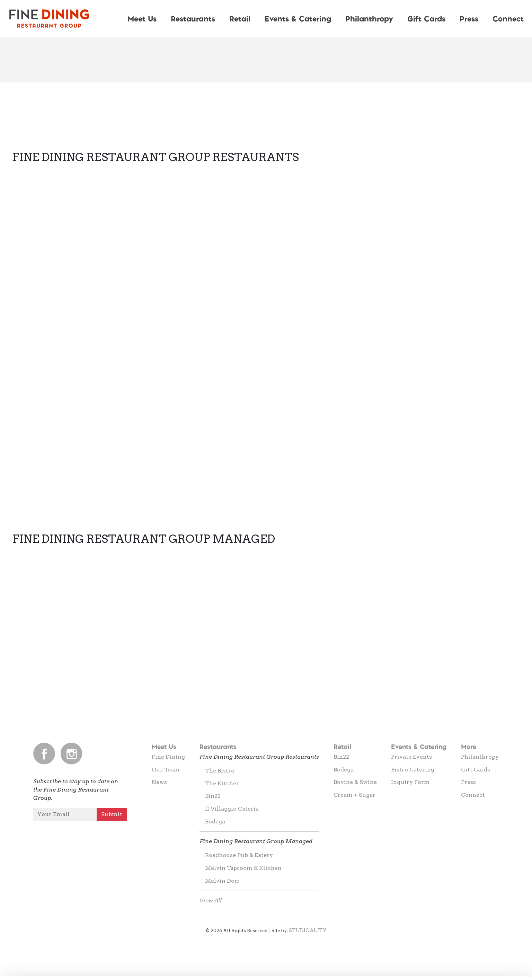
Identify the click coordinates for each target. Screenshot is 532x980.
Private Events (411, 757)
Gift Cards (426, 18)
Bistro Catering (413, 770)
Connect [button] (508, 18)
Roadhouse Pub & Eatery (239, 855)
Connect (473, 795)
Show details (363, 962)
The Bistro (220, 771)
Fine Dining (168, 757)
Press (469, 18)
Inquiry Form (410, 782)
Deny (474, 961)
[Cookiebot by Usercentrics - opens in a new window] (45, 966)
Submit (112, 814)
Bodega (215, 822)
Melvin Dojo (222, 881)
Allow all (474, 916)
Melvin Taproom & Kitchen (243, 868)
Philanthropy (369, 18)
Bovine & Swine (355, 782)
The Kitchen (223, 783)
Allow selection (474, 939)
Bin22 (213, 796)
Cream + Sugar (354, 795)
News (159, 782)
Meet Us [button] (142, 18)
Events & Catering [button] (298, 18)
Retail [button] (240, 18)
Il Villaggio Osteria (232, 809)
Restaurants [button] (193, 18)
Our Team (166, 770)
